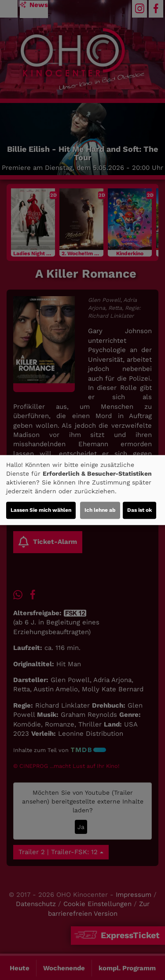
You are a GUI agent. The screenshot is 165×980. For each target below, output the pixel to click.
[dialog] (82, 490)
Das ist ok (139, 510)
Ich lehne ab (100, 510)
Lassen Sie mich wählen (41, 510)
